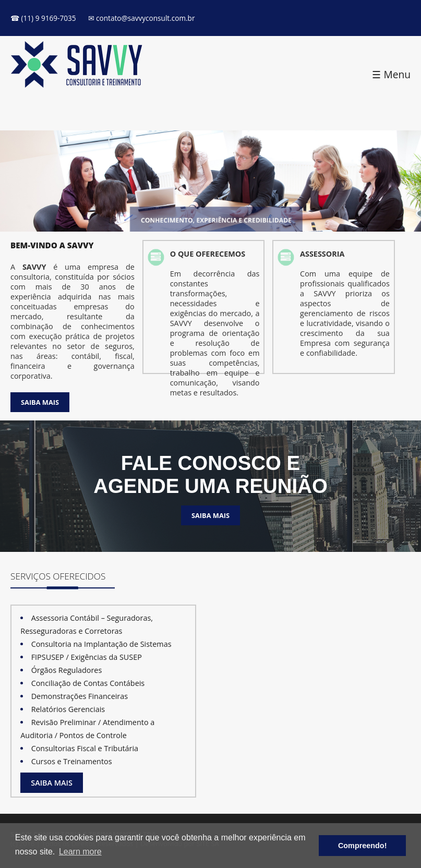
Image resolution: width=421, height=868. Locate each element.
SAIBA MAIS (40, 402)
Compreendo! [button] (363, 846)
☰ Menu (391, 74)
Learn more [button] (80, 852)
